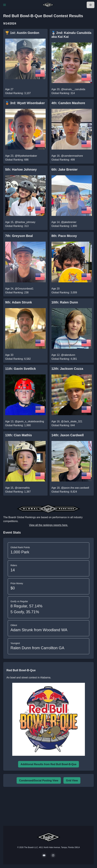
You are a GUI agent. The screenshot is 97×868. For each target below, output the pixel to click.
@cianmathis (22, 488)
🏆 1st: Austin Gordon (22, 33)
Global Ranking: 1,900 (64, 226)
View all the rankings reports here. (49, 525)
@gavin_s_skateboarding (29, 421)
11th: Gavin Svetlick (20, 369)
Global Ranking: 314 (63, 93)
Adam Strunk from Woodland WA (39, 630)
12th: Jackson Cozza (67, 369)
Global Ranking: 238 (17, 292)
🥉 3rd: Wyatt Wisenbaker (25, 103)
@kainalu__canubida (73, 89)
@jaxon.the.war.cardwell (75, 488)
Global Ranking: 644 (63, 425)
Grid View (72, 781)
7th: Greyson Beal (19, 236)
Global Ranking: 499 (63, 160)
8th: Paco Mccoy (64, 236)
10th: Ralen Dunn (65, 302)
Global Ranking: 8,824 (64, 492)
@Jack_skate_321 (72, 421)
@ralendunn (68, 355)
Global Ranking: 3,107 (18, 93)
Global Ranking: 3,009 (64, 292)
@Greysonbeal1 (24, 289)
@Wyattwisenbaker (26, 156)
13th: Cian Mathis (19, 435)
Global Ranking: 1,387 (18, 492)
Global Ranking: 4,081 (64, 359)
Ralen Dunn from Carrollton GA (37, 648)
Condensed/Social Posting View (39, 781)
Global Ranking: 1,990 (18, 425)
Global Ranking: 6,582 (18, 359)
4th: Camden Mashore (68, 103)
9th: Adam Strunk (19, 302)
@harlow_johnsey (25, 222)
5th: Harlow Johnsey (21, 169)
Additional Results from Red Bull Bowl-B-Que (49, 764)
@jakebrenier (69, 222)
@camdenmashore (72, 156)
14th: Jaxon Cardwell (68, 435)
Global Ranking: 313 (17, 226)
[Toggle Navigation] (5, 5)
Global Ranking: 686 (17, 160)
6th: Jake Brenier (65, 169)
